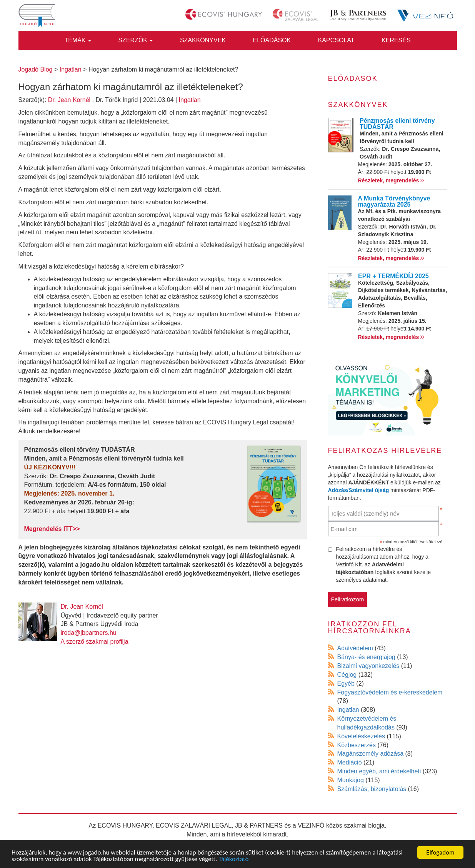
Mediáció (350, 762)
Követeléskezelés (361, 736)
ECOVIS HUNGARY (125, 825)
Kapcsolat (336, 40)
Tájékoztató (233, 859)
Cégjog (347, 675)
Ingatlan (190, 100)
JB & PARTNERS (259, 825)
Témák (78, 40)
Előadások (272, 40)
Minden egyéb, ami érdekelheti (379, 771)
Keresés (396, 40)
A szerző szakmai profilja (95, 642)
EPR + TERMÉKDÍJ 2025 (393, 276)
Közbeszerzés (357, 745)
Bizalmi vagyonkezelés (368, 666)
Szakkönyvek (203, 40)
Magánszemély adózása (371, 754)
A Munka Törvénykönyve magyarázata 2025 (394, 201)
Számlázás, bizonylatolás (372, 789)
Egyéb (346, 684)
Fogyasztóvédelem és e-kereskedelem (390, 692)
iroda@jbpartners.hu (89, 633)
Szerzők (135, 40)
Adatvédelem (355, 648)
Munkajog (351, 780)
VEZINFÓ (311, 825)
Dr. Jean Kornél (69, 100)
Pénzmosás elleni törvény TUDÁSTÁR (397, 124)
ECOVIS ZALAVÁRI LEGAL (194, 825)
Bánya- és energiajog (366, 657)
